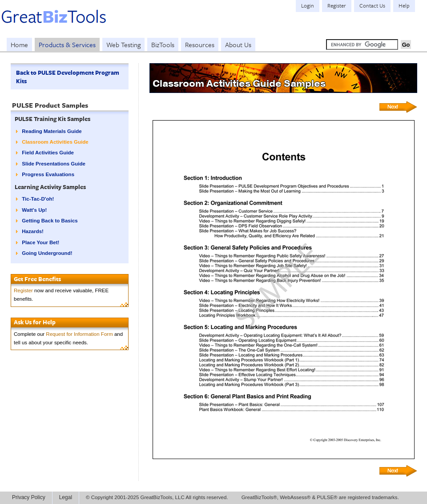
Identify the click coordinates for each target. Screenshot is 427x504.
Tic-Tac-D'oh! (38, 199)
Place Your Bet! (40, 242)
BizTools (163, 44)
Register (23, 290)
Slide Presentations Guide (54, 164)
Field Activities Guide (48, 153)
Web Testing (123, 44)
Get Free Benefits (37, 279)
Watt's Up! (34, 210)
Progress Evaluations (48, 174)
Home (19, 44)
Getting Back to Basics (50, 221)
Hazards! (33, 231)
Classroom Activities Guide (55, 142)
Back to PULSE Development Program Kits (68, 77)
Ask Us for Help (35, 322)
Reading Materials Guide (52, 131)
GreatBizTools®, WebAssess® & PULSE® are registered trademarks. (320, 497)
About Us (238, 44)
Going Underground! (47, 253)
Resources (200, 44)
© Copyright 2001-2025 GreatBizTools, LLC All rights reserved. (157, 497)
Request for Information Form (79, 334)
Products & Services (67, 44)
